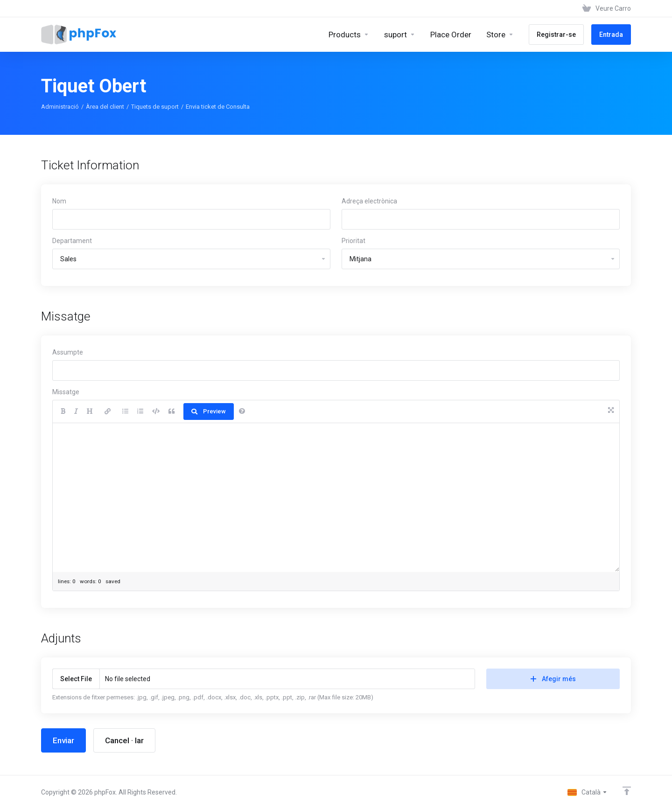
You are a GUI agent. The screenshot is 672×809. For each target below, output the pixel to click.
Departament (72, 241)
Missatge (66, 392)
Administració (60, 107)
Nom (59, 201)
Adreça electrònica (369, 201)
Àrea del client (105, 107)
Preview (209, 411)
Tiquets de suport (155, 107)
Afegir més (553, 679)
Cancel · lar (124, 740)
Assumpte (68, 352)
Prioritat (353, 241)
